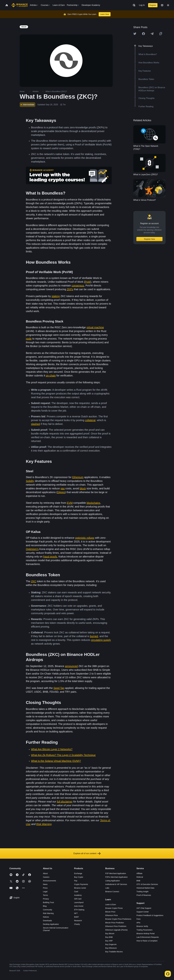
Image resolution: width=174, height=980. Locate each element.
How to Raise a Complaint (147, 941)
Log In (142, 5)
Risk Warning (48, 913)
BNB (138, 881)
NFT (76, 913)
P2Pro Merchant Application (117, 877)
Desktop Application (51, 924)
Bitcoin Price (110, 912)
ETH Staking (79, 910)
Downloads (47, 921)
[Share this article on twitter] (135, 34)
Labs (107, 888)
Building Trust (48, 902)
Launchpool (79, 902)
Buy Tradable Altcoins (114, 952)
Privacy (46, 899)
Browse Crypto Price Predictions (118, 919)
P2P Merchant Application (116, 873)
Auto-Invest (79, 906)
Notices (46, 917)
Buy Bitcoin (110, 934)
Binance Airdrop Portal (145, 934)
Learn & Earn (111, 905)
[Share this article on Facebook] (143, 34)
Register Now (149, 239)
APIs (138, 923)
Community (48, 910)
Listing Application (113, 881)
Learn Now (105, 14)
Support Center (143, 912)
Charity (77, 924)
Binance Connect (112, 892)
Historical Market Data (145, 888)
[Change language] (162, 5)
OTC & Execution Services (147, 884)
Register (153, 5)
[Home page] (20, 5)
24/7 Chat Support (144, 908)
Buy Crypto (79, 877)
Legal (45, 892)
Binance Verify (142, 926)
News (45, 884)
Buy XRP (109, 941)
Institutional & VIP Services (116, 884)
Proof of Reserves (144, 895)
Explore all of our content (87, 853)
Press (45, 888)
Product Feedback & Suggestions (150, 915)
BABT (76, 917)
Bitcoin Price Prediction (115, 923)
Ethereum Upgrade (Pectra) (116, 930)
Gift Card (78, 899)
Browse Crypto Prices (114, 908)
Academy (78, 895)
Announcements (49, 881)
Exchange (78, 873)
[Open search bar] (133, 5)
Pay (76, 881)
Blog (45, 906)
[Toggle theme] (168, 5)
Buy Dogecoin (111, 944)
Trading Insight (142, 892)
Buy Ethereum (111, 948)
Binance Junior (80, 888)
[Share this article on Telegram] (152, 34)
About (45, 873)
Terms (45, 895)
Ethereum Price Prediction (116, 926)
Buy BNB (109, 937)
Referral (140, 877)
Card (76, 892)
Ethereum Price (112, 915)
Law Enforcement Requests (148, 937)
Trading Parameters (144, 930)
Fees (139, 919)
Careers (46, 877)
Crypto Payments (81, 884)
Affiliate (139, 873)
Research (78, 921)
